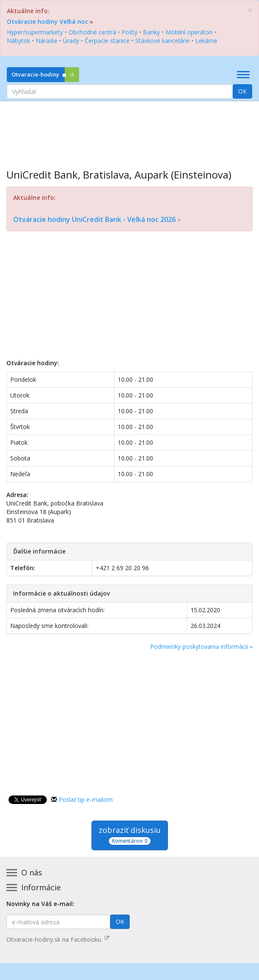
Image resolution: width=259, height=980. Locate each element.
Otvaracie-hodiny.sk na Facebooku (58, 939)
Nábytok (18, 41)
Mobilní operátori (189, 32)
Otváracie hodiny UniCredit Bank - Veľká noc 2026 (94, 219)
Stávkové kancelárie (162, 41)
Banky (151, 32)
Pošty (129, 32)
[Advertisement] (129, 129)
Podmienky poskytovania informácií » (201, 646)
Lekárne (206, 41)
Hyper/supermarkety (35, 32)
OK (242, 91)
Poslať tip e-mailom (86, 800)
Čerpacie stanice (107, 41)
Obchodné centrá (92, 32)
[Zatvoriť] (250, 10)
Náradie (47, 41)
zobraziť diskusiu (130, 835)
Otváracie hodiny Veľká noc (47, 21)
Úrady (71, 41)
